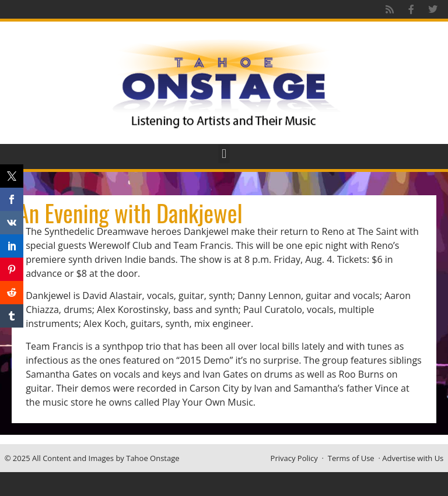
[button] (224, 154)
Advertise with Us (413, 458)
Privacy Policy (294, 458)
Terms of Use (351, 458)
